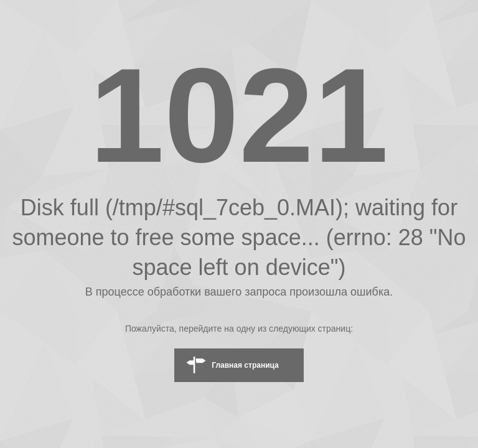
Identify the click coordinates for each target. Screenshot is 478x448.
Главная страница (245, 365)
